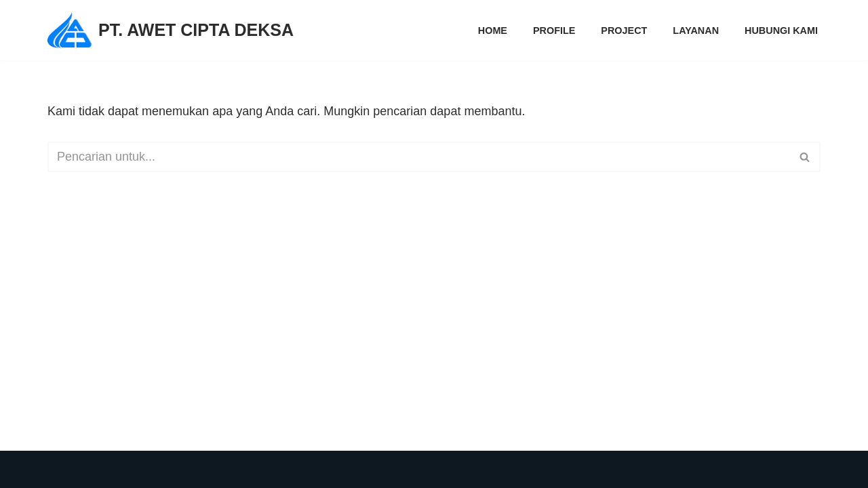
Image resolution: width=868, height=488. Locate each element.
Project (624, 30)
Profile (554, 30)
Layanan (696, 30)
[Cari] (419, 157)
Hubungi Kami (781, 30)
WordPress (221, 469)
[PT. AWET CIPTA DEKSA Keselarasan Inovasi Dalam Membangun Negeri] (171, 30)
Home (493, 30)
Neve (62, 469)
